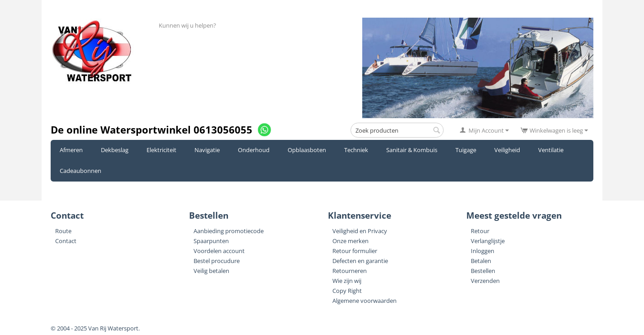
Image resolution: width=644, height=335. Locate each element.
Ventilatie (551, 150)
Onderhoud (254, 150)
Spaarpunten (211, 241)
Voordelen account (219, 251)
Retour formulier (355, 251)
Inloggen (483, 251)
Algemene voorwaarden (365, 301)
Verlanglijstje (488, 241)
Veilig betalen (211, 271)
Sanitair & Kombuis (412, 150)
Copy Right (347, 291)
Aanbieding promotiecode (229, 231)
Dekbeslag (115, 150)
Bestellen (483, 271)
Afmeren (71, 150)
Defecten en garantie (360, 261)
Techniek (356, 150)
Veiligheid (507, 150)
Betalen (481, 261)
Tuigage (466, 150)
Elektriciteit (161, 150)
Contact (66, 241)
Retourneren (350, 271)
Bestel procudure (217, 261)
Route (63, 231)
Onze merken (350, 241)
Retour (480, 231)
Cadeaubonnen (80, 171)
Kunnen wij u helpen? (187, 25)
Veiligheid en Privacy (360, 231)
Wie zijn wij (347, 281)
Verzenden (485, 281)
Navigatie (207, 150)
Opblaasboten (307, 150)
